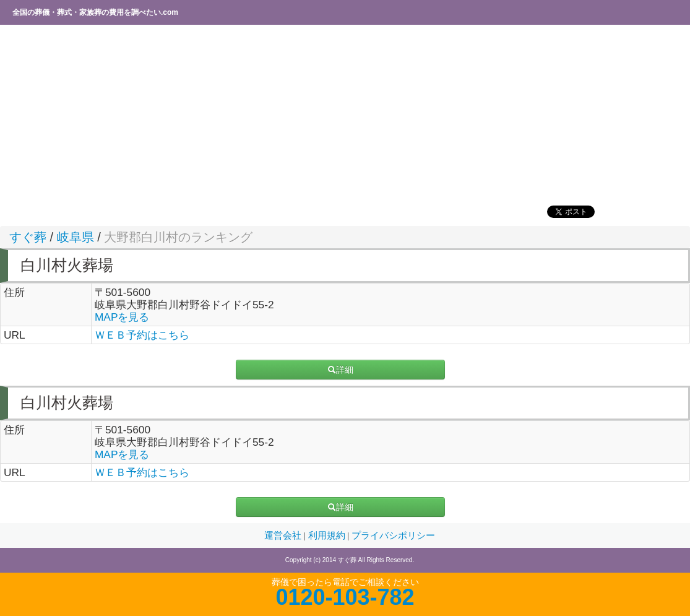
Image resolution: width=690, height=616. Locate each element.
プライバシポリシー (393, 536)
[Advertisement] (345, 115)
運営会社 (284, 536)
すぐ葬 (28, 237)
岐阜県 (75, 237)
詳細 (340, 370)
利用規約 (328, 536)
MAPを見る (122, 317)
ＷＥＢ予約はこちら (142, 335)
